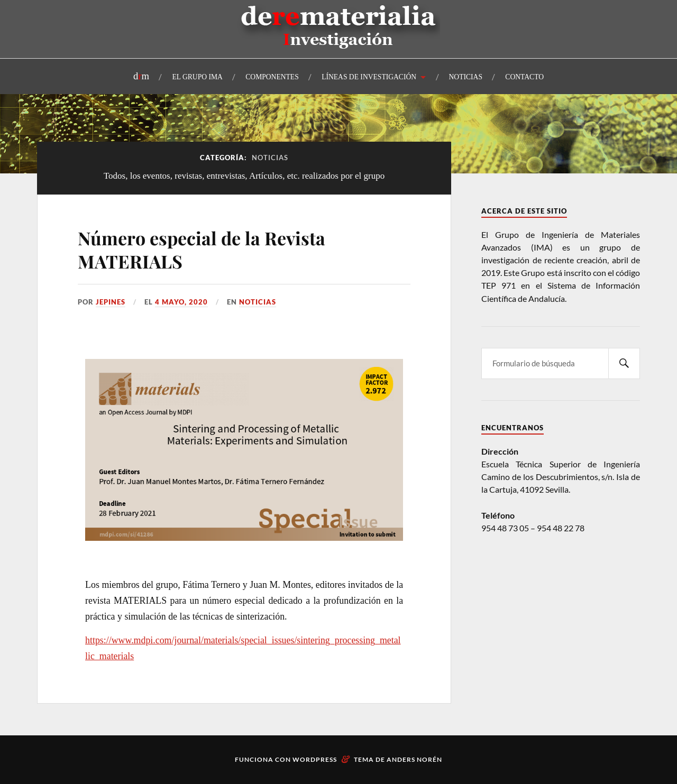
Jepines (111, 302)
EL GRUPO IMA (197, 77)
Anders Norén (414, 759)
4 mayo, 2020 (181, 302)
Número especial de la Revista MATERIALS (202, 250)
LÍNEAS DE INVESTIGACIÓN (369, 77)
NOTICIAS (466, 77)
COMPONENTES (272, 77)
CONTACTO (524, 77)
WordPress (315, 759)
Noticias (258, 302)
